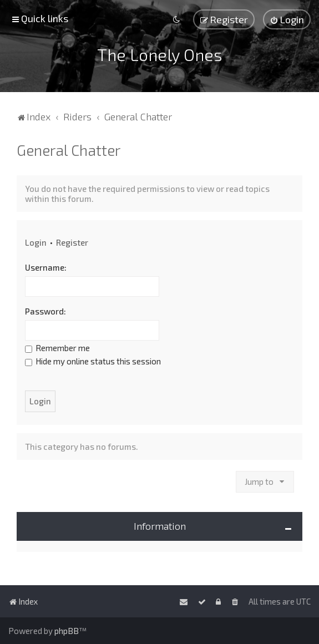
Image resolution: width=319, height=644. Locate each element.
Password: (45, 311)
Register (72, 242)
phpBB (67, 631)
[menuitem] (287, 19)
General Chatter (69, 150)
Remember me (57, 348)
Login (36, 242)
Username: (46, 267)
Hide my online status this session (93, 361)
